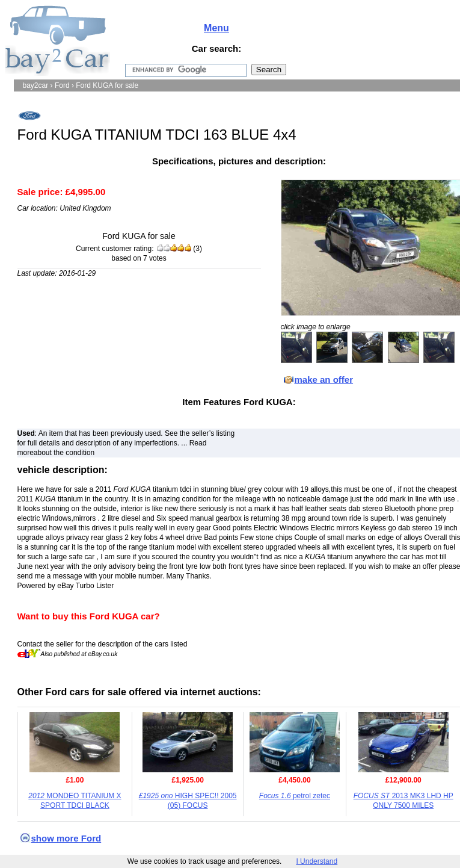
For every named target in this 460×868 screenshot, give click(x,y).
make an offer (324, 380)
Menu (216, 28)
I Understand (317, 861)
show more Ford (66, 838)
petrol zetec (295, 796)
